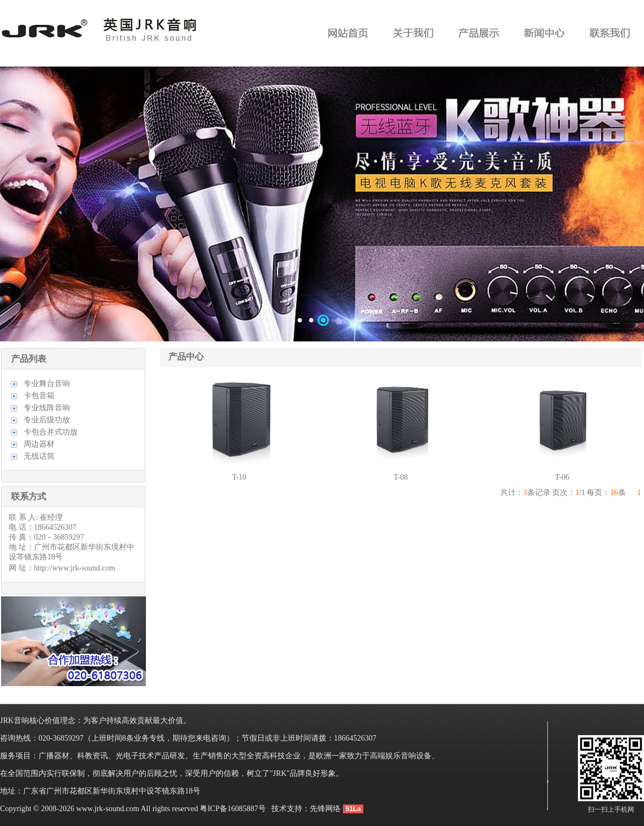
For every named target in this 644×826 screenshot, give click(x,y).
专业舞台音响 (47, 384)
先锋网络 (325, 809)
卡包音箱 (39, 396)
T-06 (562, 477)
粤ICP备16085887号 (233, 809)
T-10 (239, 477)
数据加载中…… (322, 204)
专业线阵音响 (47, 408)
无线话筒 (39, 456)
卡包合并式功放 (51, 432)
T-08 (401, 477)
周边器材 (39, 444)
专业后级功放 (47, 420)
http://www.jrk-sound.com (75, 568)
